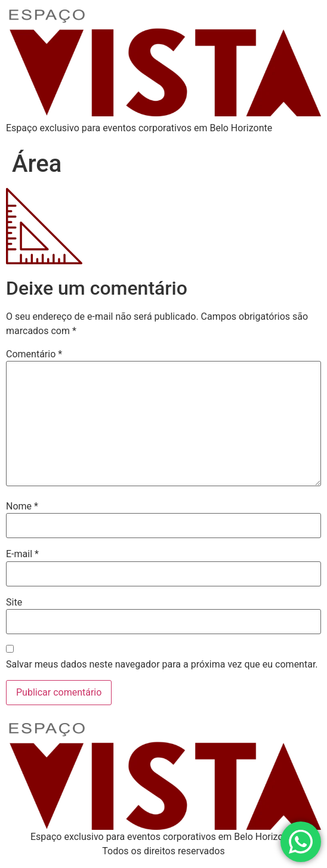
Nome (22, 506)
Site (14, 603)
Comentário (34, 354)
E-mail (22, 554)
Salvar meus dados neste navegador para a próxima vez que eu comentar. (162, 665)
